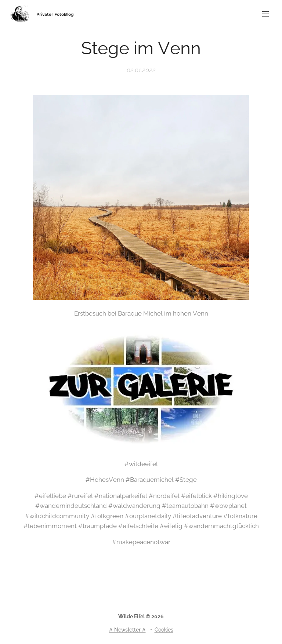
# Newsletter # (127, 630)
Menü (265, 14)
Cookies (164, 630)
